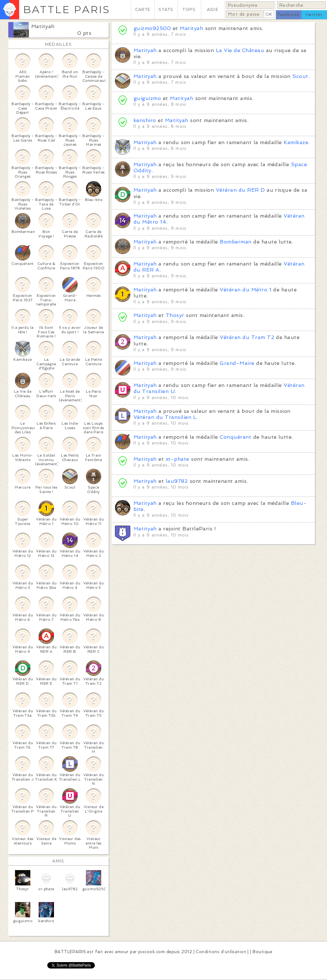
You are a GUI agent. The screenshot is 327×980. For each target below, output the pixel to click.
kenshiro (146, 120)
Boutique (262, 952)
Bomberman (236, 242)
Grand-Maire (237, 363)
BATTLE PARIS (67, 9)
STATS (166, 9)
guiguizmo (147, 98)
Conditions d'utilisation (221, 952)
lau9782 (177, 481)
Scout (300, 76)
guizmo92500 (152, 28)
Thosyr (175, 315)
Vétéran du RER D (240, 190)
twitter (314, 15)
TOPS (189, 9)
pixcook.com (152, 952)
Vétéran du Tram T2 (247, 337)
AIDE (213, 9)
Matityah (43, 26)
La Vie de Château (240, 50)
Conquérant (236, 437)
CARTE (143, 9)
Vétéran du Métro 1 (246, 290)
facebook (289, 15)
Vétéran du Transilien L (165, 417)
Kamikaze (296, 142)
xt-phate (178, 459)
